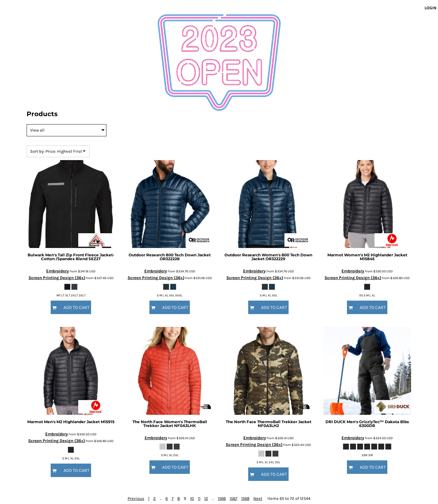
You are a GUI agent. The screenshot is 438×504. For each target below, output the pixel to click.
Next (258, 498)
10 (192, 498)
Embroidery (58, 271)
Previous (136, 498)
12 (206, 498)
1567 (233, 498)
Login (430, 8)
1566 (222, 498)
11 (199, 498)
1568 (245, 498)
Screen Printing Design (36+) (57, 278)
